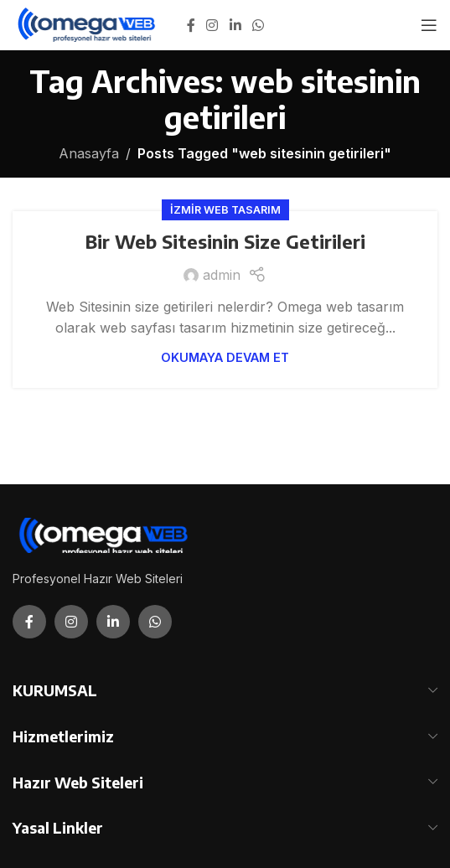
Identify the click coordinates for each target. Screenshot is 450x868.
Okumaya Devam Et (225, 357)
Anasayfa (89, 153)
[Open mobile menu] (429, 25)
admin (222, 275)
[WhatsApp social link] (258, 25)
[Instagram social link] (212, 25)
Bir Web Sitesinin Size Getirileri (225, 241)
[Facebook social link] (191, 25)
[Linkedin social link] (235, 25)
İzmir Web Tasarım (225, 210)
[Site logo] (88, 23)
